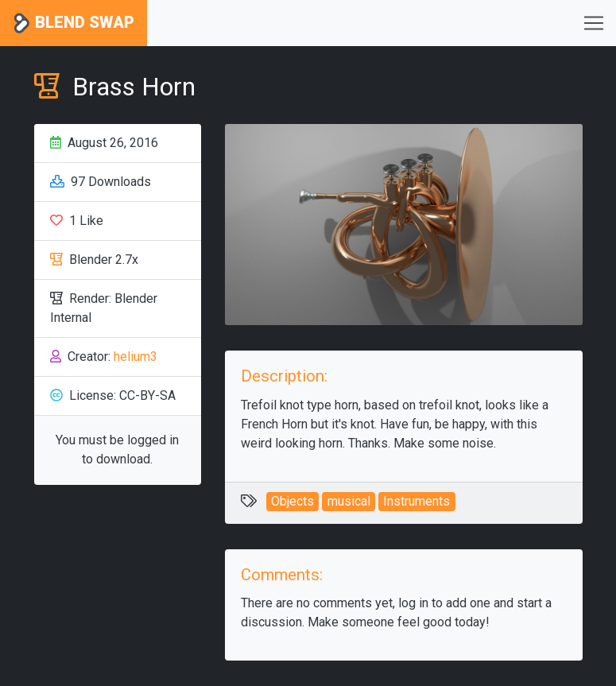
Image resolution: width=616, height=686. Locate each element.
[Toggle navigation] (594, 23)
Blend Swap (74, 23)
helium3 (136, 357)
